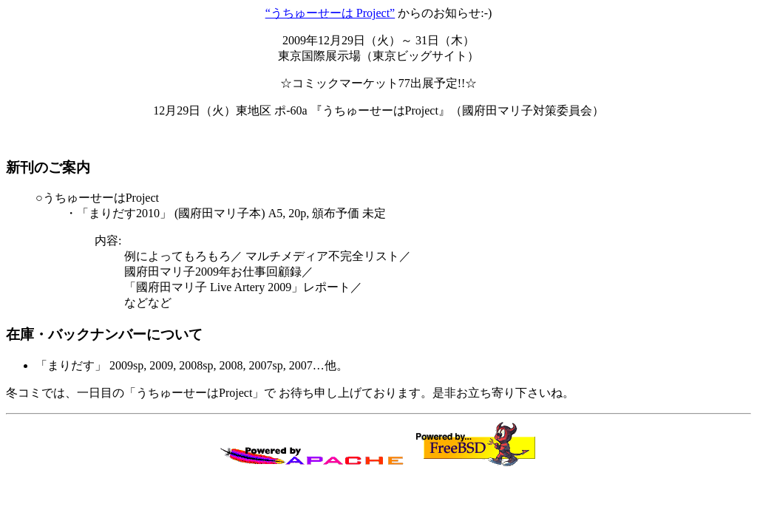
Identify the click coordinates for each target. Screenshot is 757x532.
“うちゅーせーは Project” (330, 13)
